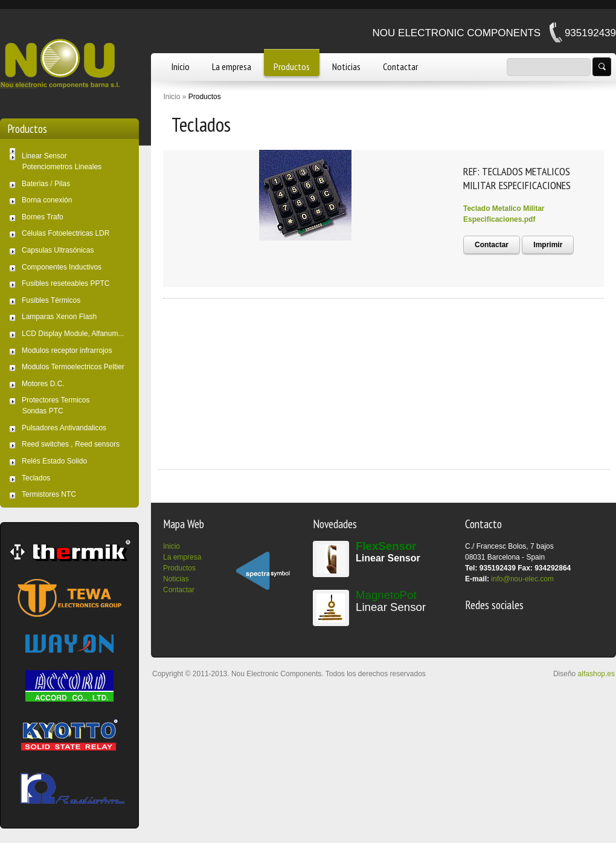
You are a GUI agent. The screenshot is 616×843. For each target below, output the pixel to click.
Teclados (201, 124)
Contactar (400, 66)
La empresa (232, 66)
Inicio (181, 66)
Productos (292, 66)
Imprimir (548, 245)
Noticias (346, 66)
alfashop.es (596, 674)
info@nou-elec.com (522, 579)
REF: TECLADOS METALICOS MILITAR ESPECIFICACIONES (517, 178)
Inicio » (175, 97)
